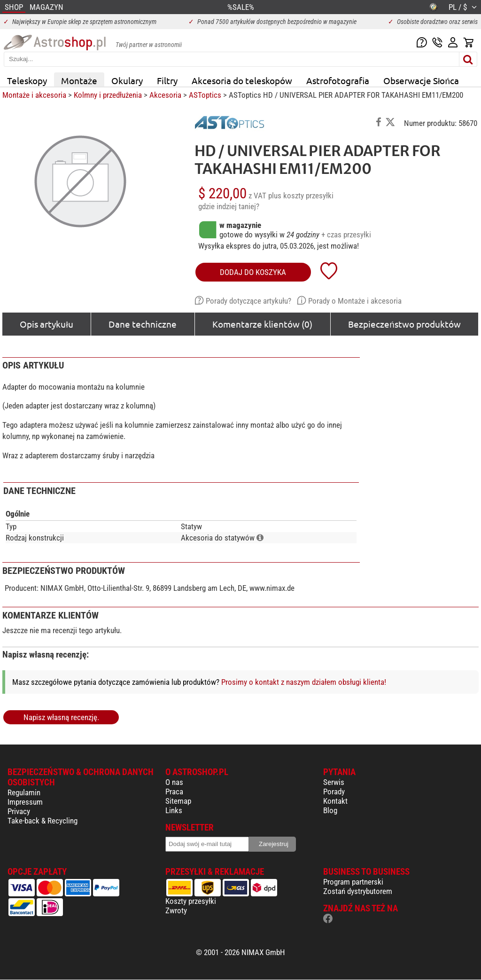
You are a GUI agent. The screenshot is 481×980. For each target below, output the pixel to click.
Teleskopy (27, 80)
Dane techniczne (143, 324)
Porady (334, 792)
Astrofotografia (338, 80)
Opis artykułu (46, 324)
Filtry (167, 80)
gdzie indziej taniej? (229, 206)
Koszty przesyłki (191, 901)
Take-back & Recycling (43, 821)
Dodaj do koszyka (253, 272)
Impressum (25, 802)
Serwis (334, 782)
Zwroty (176, 910)
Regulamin (24, 792)
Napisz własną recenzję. (61, 717)
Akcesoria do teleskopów (242, 80)
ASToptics (205, 95)
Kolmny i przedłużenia (108, 95)
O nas (174, 782)
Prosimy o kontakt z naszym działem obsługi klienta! (304, 682)
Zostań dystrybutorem (358, 891)
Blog (330, 810)
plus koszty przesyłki (301, 196)
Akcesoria (165, 95)
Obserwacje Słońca (421, 80)
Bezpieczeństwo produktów (404, 324)
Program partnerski (353, 882)
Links (174, 810)
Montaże (79, 80)
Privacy (19, 811)
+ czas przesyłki (346, 235)
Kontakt (335, 801)
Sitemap (178, 801)
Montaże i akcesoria (34, 95)
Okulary (127, 80)
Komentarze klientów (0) (262, 324)
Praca (174, 792)
